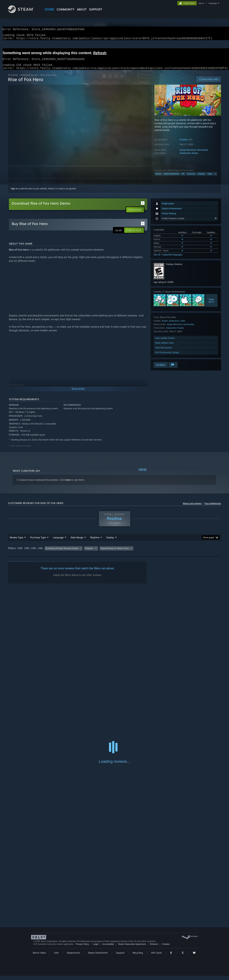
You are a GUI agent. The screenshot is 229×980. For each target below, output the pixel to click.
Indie (210, 178)
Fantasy (201, 178)
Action (158, 178)
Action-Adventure (171, 178)
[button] (134, 234)
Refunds (154, 948)
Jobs (56, 957)
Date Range (77, 542)
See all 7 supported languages (168, 259)
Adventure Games (29, 79)
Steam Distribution (98, 957)
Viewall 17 (211, 305)
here (68, 484)
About (82, 9)
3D (183, 178)
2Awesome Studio (189, 157)
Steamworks (73, 957)
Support (120, 957)
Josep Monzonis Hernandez (194, 154)
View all (143, 474)
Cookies (166, 948)
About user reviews (192, 508)
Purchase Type (38, 542)
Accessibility (108, 948)
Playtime (95, 542)
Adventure (174, 325)
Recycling (138, 957)
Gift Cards (156, 957)
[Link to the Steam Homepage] (24, 12)
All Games (13, 79)
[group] (114, 553)
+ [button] (215, 178)
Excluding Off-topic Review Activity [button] (62, 553)
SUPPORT (96, 9)
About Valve (39, 957)
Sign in (14, 193)
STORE (49, 9)
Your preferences (213, 508)
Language (58, 542)
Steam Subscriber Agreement (132, 948)
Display (110, 542)
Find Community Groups (167, 357)
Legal (96, 948)
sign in (201, 3)
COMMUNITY (66, 9)
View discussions (163, 352)
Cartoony (191, 178)
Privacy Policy (82, 948)
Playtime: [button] (89, 553)
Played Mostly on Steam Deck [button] (115, 553)
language (213, 3)
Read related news (164, 347)
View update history (165, 342)
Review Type (16, 542)
